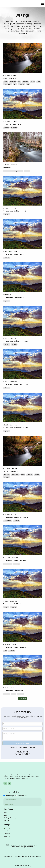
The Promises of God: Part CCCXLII (14, 211)
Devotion (6, 831)
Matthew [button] (6, 171)
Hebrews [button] (14, 344)
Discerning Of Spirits (10, 78)
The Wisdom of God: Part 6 (12, 124)
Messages (7, 834)
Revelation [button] (13, 82)
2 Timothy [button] (21, 84)
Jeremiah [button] (6, 477)
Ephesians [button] (26, 82)
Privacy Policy (27, 866)
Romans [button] (27, 171)
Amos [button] (23, 475)
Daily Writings (10, 796)
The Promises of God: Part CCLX (13, 604)
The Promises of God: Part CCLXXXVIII (15, 517)
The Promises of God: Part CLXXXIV (14, 647)
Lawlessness (7, 168)
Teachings (7, 836)
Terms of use (18, 866)
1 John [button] (39, 82)
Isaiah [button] (21, 171)
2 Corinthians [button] (8, 84)
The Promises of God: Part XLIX (13, 691)
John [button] (15, 84)
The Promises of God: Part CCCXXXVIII (16, 384)
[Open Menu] (43, 4)
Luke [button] (28, 84)
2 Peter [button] (14, 694)
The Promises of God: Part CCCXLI (14, 254)
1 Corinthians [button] (15, 475)
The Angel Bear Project (11, 818)
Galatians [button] (7, 694)
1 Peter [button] (6, 82)
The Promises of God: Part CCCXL (14, 298)
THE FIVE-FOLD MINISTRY (11, 471)
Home (5, 813)
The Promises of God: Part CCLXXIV (14, 561)
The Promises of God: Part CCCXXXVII (15, 428)
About (5, 815)
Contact (6, 820)
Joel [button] (19, 82)
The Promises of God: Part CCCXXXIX (15, 341)
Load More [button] (22, 699)
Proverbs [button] (6, 128)
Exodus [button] (33, 82)
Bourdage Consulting (26, 847)
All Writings (7, 828)
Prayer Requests (22, 796)
